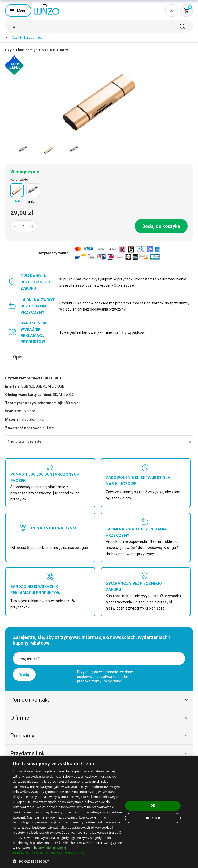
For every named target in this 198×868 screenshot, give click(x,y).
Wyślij (24, 674)
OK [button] (153, 806)
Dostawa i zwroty (99, 442)
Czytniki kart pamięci (27, 37)
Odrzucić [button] (153, 818)
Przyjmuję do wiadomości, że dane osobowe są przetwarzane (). (105, 677)
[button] (68, 853)
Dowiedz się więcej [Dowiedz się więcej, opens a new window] (52, 848)
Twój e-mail (29, 658)
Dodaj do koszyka (161, 226)
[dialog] (99, 812)
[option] (23, 149)
